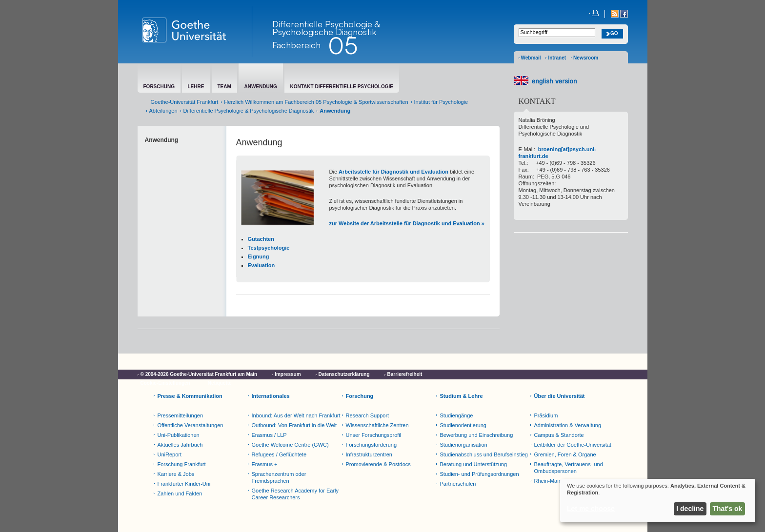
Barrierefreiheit (405, 374)
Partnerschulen (458, 484)
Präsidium (546, 415)
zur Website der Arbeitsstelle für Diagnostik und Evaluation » (407, 223)
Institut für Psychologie (441, 102)
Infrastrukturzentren (369, 454)
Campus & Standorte (559, 435)
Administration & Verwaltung (568, 425)
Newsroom (586, 58)
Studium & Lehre (462, 396)
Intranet (557, 58)
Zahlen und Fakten (180, 493)
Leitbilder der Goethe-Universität (573, 445)
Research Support (368, 415)
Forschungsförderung (372, 445)
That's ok (728, 509)
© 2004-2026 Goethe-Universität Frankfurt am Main (199, 374)
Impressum (288, 374)
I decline (690, 509)
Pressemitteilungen (181, 415)
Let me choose (591, 509)
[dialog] (658, 501)
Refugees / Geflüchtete (279, 454)
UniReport (170, 454)
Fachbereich (296, 45)
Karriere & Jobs (176, 474)
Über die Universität (560, 396)
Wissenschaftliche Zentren (377, 425)
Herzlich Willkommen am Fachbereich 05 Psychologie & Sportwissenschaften (316, 102)
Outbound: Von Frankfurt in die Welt (294, 425)
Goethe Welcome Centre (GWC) (290, 445)
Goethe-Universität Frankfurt (185, 102)
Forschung (360, 396)
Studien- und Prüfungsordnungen (480, 474)
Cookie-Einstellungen (165, 383)
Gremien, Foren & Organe (565, 454)
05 (343, 45)
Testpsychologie (269, 248)
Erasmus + (265, 464)
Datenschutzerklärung (344, 374)
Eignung (259, 256)
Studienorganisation (464, 445)
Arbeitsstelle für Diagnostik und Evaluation (393, 172)
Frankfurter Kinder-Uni (184, 484)
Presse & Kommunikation (190, 396)
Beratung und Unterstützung (474, 464)
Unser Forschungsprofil (374, 435)
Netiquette (220, 383)
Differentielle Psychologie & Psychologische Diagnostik (326, 28)
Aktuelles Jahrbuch (180, 445)
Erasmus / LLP (269, 435)
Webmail (531, 58)
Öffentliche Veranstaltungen (191, 425)
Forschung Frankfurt (182, 464)
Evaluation (262, 265)
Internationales (271, 396)
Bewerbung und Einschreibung (477, 435)
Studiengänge (457, 415)
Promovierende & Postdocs (378, 464)
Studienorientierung (463, 425)
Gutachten (261, 239)
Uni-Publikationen (179, 435)
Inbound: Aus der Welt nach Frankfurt (296, 415)
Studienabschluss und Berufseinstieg (484, 454)
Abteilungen (163, 111)
